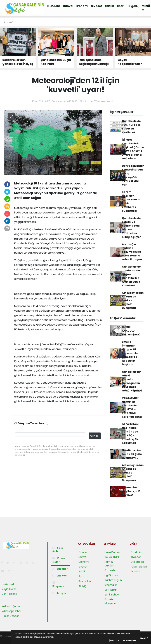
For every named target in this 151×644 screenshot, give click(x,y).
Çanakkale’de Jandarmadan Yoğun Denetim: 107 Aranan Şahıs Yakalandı (132, 276)
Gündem (54, 6)
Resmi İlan (85, 581)
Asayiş (82, 586)
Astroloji (135, 571)
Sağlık (109, 6)
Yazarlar (60, 569)
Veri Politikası (9, 594)
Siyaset (97, 6)
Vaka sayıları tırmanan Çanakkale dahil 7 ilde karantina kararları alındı (132, 407)
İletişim (59, 593)
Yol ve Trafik (112, 557)
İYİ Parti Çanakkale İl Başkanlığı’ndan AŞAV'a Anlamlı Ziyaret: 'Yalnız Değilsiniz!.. (133, 149)
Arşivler (60, 576)
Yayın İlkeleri (9, 589)
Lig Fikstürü (111, 575)
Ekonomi (82, 6)
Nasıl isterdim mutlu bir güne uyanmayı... (132, 454)
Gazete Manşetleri (111, 601)
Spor (120, 6)
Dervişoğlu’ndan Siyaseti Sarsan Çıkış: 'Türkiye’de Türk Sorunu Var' (133, 175)
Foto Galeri (58, 550)
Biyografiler (137, 562)
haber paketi (8, 640)
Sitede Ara (137, 552)
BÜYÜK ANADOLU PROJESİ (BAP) (131, 331)
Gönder (95, 436)
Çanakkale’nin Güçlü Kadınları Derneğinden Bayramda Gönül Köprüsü (132, 381)
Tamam (129, 641)
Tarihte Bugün (113, 580)
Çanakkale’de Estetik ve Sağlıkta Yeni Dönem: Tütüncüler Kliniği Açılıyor (131, 228)
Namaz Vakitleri (109, 564)
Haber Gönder (10, 616)
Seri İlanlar (111, 590)
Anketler (136, 557)
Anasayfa (9, 22)
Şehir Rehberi (112, 595)
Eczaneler (110, 570)
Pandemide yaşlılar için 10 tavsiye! (131, 491)
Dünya (68, 6)
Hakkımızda (9, 584)
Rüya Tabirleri (139, 567)
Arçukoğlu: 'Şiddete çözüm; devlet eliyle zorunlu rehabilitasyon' (132, 252)
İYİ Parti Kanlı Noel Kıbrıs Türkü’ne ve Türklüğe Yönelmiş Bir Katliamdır (131, 433)
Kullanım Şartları (11, 606)
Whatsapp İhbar (11, 611)
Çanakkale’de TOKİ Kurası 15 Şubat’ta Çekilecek (131, 127)
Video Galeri (59, 560)
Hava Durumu (113, 552)
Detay (114, 641)
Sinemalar (111, 585)
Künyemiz (58, 585)
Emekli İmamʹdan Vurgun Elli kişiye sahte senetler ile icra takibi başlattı (130, 353)
